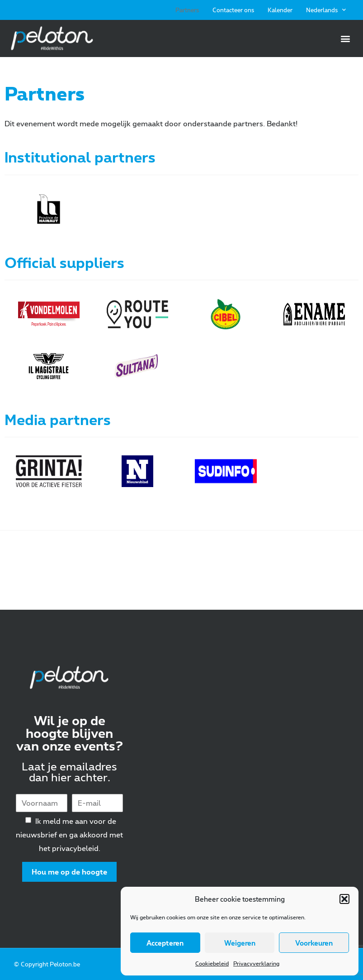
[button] (344, 899)
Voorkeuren (314, 943)
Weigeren (240, 943)
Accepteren (165, 943)
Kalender (280, 10)
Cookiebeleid (212, 963)
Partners (187, 10)
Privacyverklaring (256, 963)
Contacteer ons (233, 10)
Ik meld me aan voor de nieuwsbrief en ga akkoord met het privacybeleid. (69, 834)
